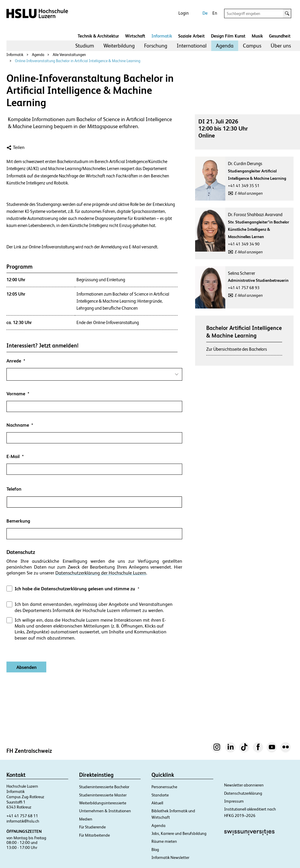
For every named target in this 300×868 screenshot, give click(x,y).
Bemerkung (18, 521)
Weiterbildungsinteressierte (103, 803)
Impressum (234, 801)
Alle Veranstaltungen (69, 55)
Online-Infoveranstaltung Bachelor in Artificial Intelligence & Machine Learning (78, 61)
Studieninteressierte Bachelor (104, 787)
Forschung (156, 46)
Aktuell (157, 803)
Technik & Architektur (98, 36)
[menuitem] (85, 46)
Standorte (160, 795)
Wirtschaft (135, 36)
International (192, 46)
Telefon (14, 489)
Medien (86, 819)
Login (184, 13)
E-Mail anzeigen (249, 193)
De (205, 13)
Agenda (225, 46)
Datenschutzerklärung (243, 793)
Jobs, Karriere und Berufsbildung (179, 833)
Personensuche (164, 787)
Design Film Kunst (228, 36)
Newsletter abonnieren (244, 785)
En (215, 13)
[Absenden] (26, 667)
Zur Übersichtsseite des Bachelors (237, 349)
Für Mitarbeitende (94, 835)
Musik (257, 36)
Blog (155, 850)
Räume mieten (164, 841)
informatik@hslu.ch (23, 821)
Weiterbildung (119, 46)
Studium (85, 46)
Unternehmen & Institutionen (105, 811)
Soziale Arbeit (191, 36)
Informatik (162, 36)
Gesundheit (280, 36)
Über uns (281, 46)
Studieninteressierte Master (103, 795)
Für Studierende (92, 827)
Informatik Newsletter (170, 857)
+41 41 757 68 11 (22, 816)
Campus (252, 46)
